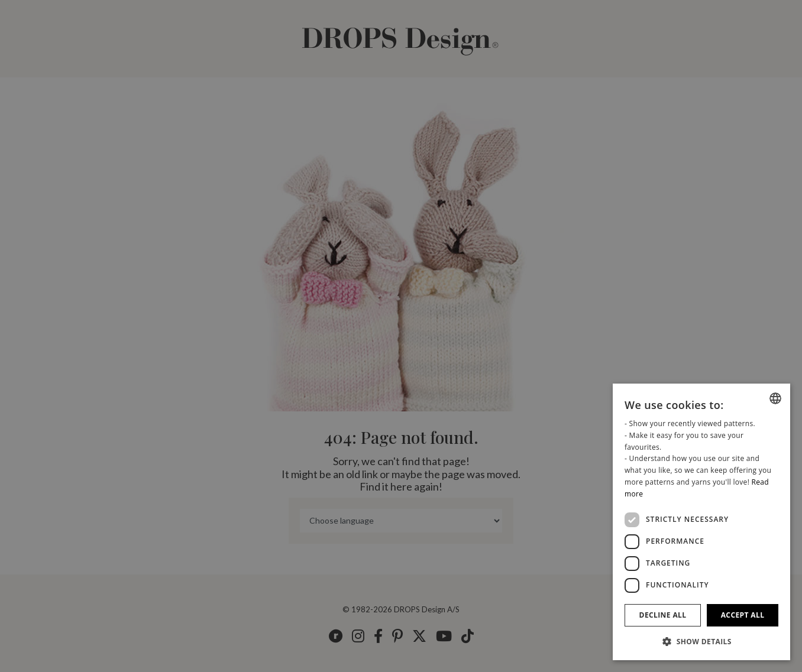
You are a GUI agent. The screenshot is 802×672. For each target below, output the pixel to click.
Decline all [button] (663, 615)
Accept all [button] (743, 615)
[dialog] (701, 522)
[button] (701, 641)
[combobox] (775, 398)
